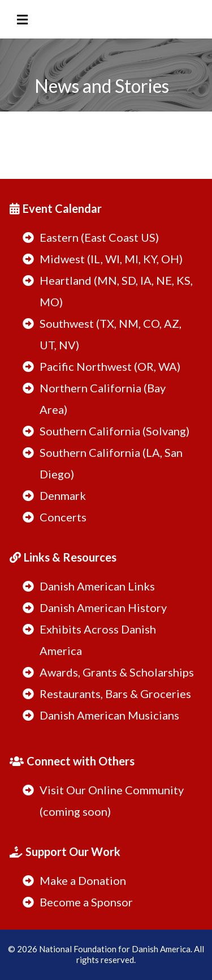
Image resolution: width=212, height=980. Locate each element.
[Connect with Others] (73, 757)
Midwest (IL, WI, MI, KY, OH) (111, 259)
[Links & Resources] (64, 553)
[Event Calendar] (57, 204)
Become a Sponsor (86, 902)
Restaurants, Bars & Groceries (115, 694)
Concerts (63, 517)
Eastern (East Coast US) (99, 237)
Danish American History (103, 607)
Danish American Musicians (109, 715)
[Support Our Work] (66, 847)
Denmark (63, 495)
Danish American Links (97, 586)
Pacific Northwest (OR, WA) (110, 366)
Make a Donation (83, 880)
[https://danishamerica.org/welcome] (106, 58)
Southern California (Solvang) (114, 431)
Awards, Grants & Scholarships (117, 672)
